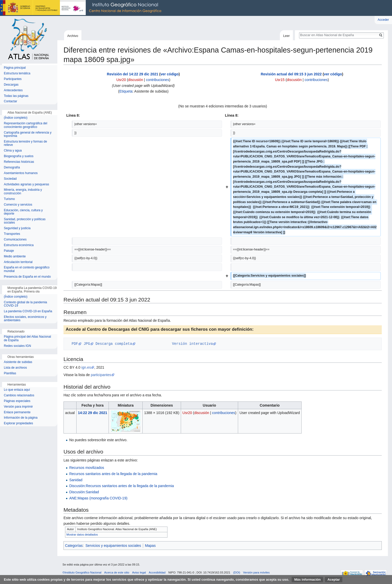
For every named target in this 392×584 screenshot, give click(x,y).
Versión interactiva (193, 344)
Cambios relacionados (19, 395)
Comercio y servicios (18, 205)
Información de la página (21, 418)
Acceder (383, 20)
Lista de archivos (15, 368)
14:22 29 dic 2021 (92, 413)
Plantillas (10, 373)
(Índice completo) (16, 118)
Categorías (74, 546)
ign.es (86, 367)
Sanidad (76, 480)
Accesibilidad (157, 572)
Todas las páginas (16, 96)
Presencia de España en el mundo (27, 277)
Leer (287, 36)
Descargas (11, 85)
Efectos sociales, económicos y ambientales (25, 319)
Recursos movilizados (87, 468)
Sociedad (10, 179)
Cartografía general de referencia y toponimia (28, 134)
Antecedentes (13, 90)
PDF (75, 344)
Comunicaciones (15, 240)
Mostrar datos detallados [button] (82, 535)
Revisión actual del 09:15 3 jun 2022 (291, 74)
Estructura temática (17, 73)
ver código (170, 74)
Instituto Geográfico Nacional (82, 8)
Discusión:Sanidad (84, 492)
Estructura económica (19, 245)
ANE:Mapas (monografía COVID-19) (98, 498)
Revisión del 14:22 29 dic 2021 (133, 74)
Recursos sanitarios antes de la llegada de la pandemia (113, 474)
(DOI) (237, 572)
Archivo (73, 36)
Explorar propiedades (18, 423)
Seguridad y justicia (17, 228)
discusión (135, 80)
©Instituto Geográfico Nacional (82, 572)
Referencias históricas (19, 162)
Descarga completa (114, 344)
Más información (307, 580)
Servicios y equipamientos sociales (113, 546)
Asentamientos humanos (21, 173)
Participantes (13, 79)
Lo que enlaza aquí (17, 390)
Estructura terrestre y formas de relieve (25, 143)
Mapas (150, 546)
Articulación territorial (18, 262)
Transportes (12, 234)
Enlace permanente (17, 412)
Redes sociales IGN (17, 346)
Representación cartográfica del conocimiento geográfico (25, 125)
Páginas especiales (17, 401)
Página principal (15, 68)
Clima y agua (13, 151)
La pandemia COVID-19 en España (28, 311)
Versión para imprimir (18, 407)
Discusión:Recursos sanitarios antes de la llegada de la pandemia (121, 486)
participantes (101, 375)
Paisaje (9, 251)
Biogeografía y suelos (19, 156)
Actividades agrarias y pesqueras (27, 184)
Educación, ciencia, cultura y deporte (23, 212)
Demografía (12, 168)
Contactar (10, 101)
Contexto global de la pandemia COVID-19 (25, 304)
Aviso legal (139, 572)
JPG (87, 344)
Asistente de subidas (18, 362)
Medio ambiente (15, 256)
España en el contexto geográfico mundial (27, 269)
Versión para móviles (256, 572)
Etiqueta (126, 91)
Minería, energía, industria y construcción (23, 192)
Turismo (9, 199)
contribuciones (157, 80)
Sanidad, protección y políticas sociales (25, 221)
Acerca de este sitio (117, 572)
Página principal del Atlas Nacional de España (27, 339)
